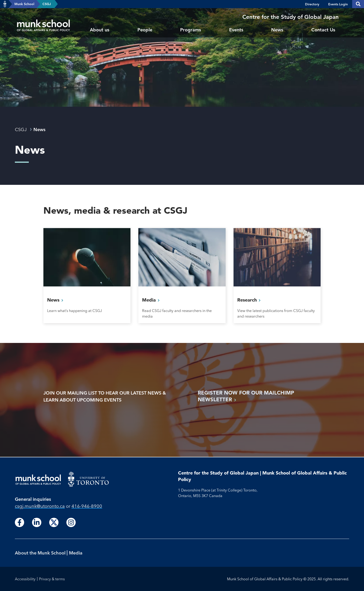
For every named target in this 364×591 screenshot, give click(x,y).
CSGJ (47, 4)
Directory (312, 4)
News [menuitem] (277, 30)
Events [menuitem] (236, 30)
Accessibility (25, 579)
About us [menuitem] (100, 30)
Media (76, 553)
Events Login (338, 4)
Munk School (24, 4)
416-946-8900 (87, 506)
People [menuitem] (145, 30)
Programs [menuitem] (191, 30)
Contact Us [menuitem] (323, 30)
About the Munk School (40, 553)
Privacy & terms (52, 579)
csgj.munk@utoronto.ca (40, 506)
